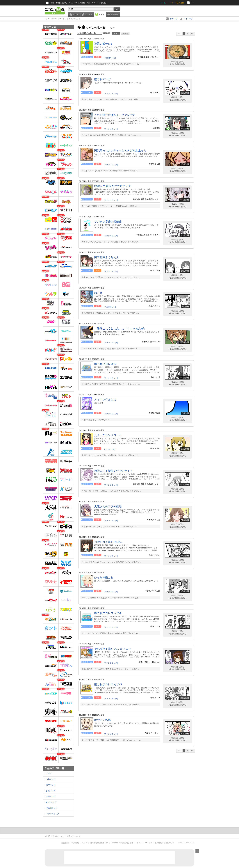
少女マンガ (51, 791)
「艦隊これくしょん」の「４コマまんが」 (120, 329)
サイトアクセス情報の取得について (160, 843)
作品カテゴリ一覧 (54, 768)
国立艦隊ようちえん (107, 257)
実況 (88, 3)
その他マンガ (52, 808)
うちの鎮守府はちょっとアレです (115, 115)
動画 (53, 3)
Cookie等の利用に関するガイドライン (127, 843)
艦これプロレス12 (105, 364)
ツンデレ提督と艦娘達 (108, 222)
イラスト (88, 14)
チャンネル (73, 3)
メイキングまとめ (105, 400)
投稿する (173, 19)
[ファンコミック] (111, 93)
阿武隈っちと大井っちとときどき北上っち (120, 151)
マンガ (101, 14)
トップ (75, 14)
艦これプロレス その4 (108, 613)
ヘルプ (84, 843)
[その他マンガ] (110, 58)
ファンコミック (53, 814)
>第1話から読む (177, 62)
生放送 (64, 3)
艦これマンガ (102, 79)
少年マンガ (51, 779)
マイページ (188, 19)
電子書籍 (114, 14)
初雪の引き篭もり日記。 (109, 542)
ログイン (163, 3)
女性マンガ (51, 796)
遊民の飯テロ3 (103, 44)
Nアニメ (95, 3)
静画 (58, 3)
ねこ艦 (98, 293)
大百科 (82, 3)
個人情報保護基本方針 (99, 843)
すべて (49, 773)
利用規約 (75, 843)
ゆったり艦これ (104, 578)
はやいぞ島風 (102, 720)
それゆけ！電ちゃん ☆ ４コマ (113, 649)
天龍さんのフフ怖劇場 (108, 506)
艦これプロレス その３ (108, 684)
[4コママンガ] (109, 449)
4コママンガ (51, 802)
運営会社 (65, 843)
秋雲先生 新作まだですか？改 (112, 186)
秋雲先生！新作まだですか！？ (113, 471)
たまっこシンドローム (108, 435)
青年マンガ (51, 785)
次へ (192, 34)
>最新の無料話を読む (177, 64)
